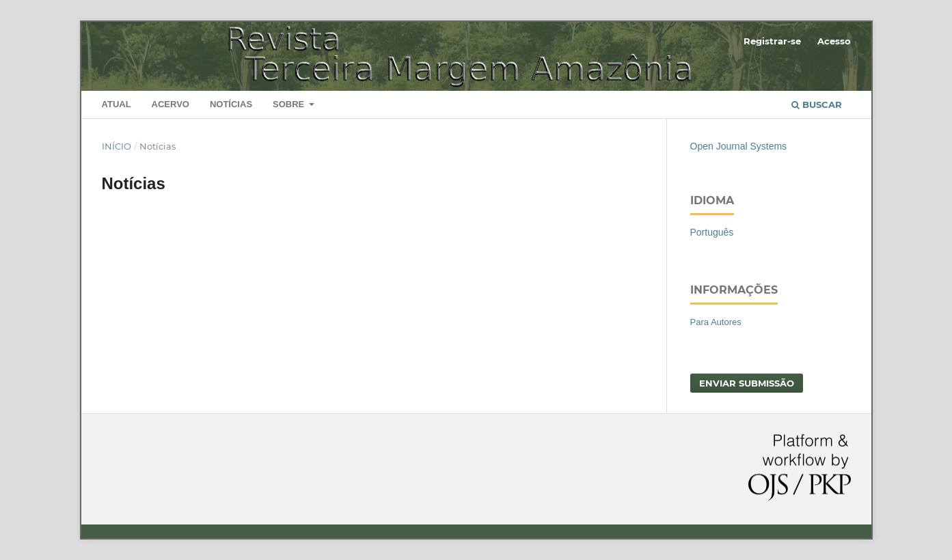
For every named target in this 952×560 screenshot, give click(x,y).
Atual (117, 104)
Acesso (834, 41)
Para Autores (716, 322)
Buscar (817, 104)
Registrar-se (772, 41)
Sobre (290, 104)
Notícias (231, 104)
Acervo (171, 104)
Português (712, 232)
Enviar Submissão (747, 383)
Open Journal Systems (739, 146)
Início (117, 146)
